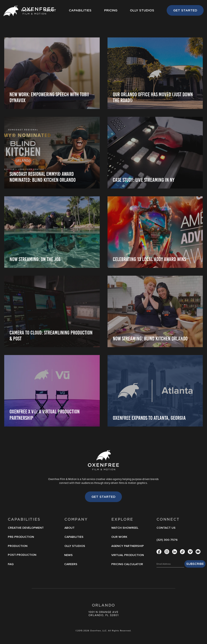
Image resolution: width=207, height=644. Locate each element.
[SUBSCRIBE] (195, 564)
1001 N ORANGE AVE (103, 612)
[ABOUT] (76, 528)
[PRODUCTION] (26, 546)
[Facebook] (159, 552)
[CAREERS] (75, 564)
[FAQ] (26, 564)
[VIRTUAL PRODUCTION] (128, 555)
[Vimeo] (190, 552)
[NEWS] (75, 555)
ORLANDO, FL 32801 (103, 615)
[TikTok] (182, 552)
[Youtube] (198, 552)
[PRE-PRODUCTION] (27, 537)
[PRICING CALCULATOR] (127, 564)
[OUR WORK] (123, 537)
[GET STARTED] (185, 10)
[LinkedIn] (175, 552)
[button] (126, 528)
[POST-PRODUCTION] (26, 555)
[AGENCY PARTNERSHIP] (128, 546)
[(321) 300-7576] (168, 540)
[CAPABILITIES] (76, 537)
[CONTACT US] (168, 528)
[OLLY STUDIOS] (76, 546)
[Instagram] (167, 552)
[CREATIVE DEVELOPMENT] (27, 528)
